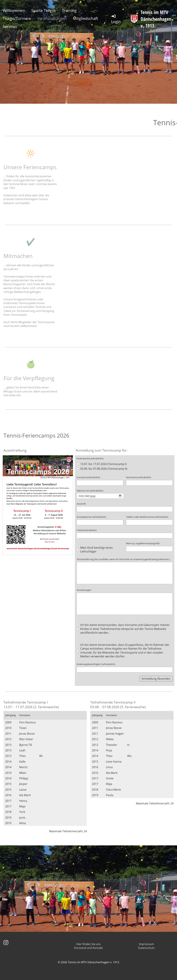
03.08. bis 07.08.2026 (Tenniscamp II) (102, 469)
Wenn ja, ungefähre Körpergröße (143, 543)
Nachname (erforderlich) (139, 477)
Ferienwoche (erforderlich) (90, 458)
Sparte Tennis (43, 10)
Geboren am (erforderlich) (90, 491)
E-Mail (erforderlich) (87, 530)
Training (69, 10)
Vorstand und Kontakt (88, 948)
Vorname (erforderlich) (88, 477)
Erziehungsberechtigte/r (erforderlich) (96, 664)
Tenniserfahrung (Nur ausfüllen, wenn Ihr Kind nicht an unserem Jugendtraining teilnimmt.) (123, 559)
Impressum (146, 944)
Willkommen (14, 10)
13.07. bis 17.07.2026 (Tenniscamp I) (101, 464)
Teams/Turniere (17, 18)
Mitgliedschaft (85, 18)
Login (116, 19)
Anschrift (81, 504)
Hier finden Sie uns (88, 944)
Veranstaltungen (52, 18)
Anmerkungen (84, 590)
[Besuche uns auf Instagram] (6, 942)
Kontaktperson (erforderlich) (91, 517)
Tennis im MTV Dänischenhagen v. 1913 (156, 19)
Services (10, 26)
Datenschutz (146, 948)
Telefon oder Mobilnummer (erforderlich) (147, 517)
